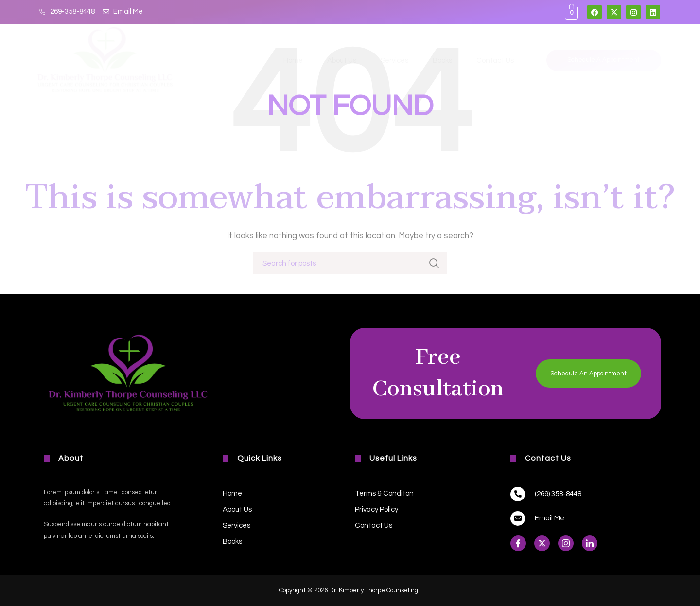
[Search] (350, 263)
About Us (342, 61)
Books (442, 61)
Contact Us (495, 61)
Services (394, 61)
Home (293, 61)
